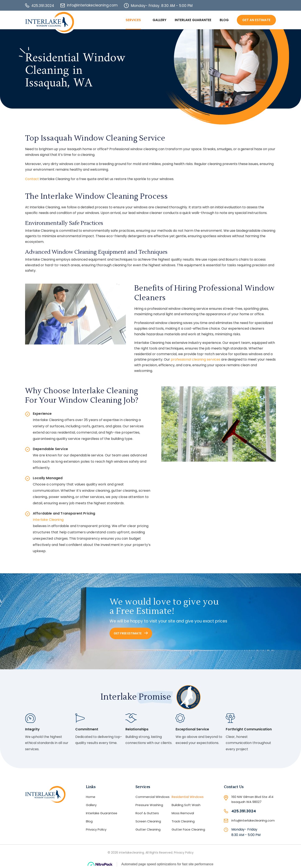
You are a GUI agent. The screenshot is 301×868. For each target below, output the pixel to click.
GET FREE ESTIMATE (131, 633)
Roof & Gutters (147, 813)
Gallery (159, 20)
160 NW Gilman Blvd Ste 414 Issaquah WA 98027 (252, 799)
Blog (224, 20)
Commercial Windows (152, 797)
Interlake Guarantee (193, 20)
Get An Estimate (256, 20)
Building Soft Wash (186, 805)
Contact (32, 179)
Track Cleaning (183, 821)
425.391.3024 (43, 6)
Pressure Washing (149, 805)
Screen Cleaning (148, 821)
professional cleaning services (196, 359)
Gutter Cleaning (148, 829)
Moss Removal (183, 813)
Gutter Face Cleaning (188, 829)
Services (133, 20)
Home (91, 797)
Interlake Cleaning (48, 520)
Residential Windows (188, 797)
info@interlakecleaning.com (92, 5)
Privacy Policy (96, 829)
